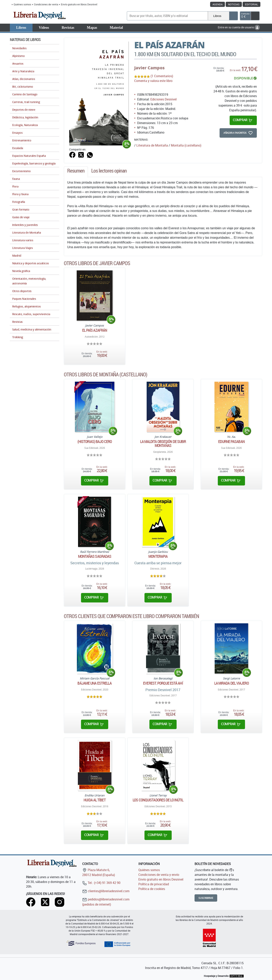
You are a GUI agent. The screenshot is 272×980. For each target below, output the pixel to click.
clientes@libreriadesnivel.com (106, 891)
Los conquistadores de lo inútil (158, 800)
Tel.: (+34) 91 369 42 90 (101, 883)
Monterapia (158, 556)
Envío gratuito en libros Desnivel (79, 4)
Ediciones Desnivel (163, 99)
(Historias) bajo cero (95, 442)
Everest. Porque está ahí (163, 683)
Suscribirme (206, 898)
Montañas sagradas (95, 556)
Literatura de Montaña (152, 145)
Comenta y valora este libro (153, 81)
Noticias (234, 4)
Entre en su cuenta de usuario (239, 27)
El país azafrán (95, 330)
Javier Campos (149, 68)
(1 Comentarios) (162, 76)
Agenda (218, 4)
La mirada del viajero (231, 683)
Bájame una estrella (95, 683)
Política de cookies (152, 889)
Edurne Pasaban (231, 442)
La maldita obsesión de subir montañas (163, 444)
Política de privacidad (154, 884)
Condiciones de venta (46, 4)
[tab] (76, 172)
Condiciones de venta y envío (159, 875)
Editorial (252, 4)
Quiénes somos (22, 4)
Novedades (19, 48)
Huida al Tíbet (95, 800)
